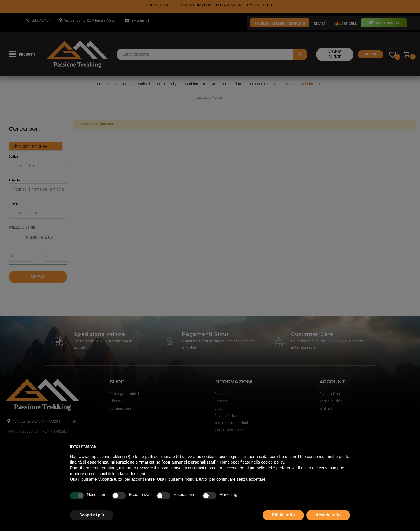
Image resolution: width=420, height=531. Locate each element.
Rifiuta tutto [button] (283, 515)
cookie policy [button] (273, 462)
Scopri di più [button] (92, 515)
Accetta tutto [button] (328, 515)
